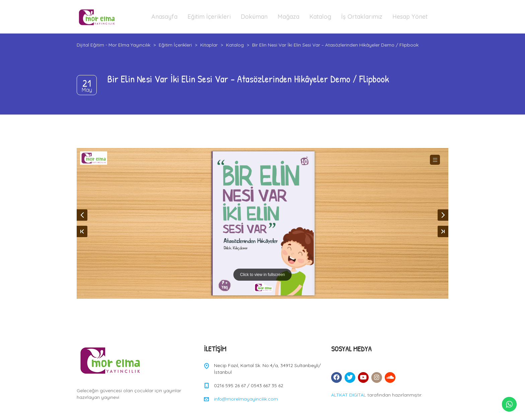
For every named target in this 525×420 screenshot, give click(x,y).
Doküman (254, 17)
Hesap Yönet (410, 17)
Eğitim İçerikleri (209, 17)
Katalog (320, 17)
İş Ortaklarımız (362, 17)
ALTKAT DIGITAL (349, 395)
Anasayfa (164, 17)
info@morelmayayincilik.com (246, 399)
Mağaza (288, 17)
